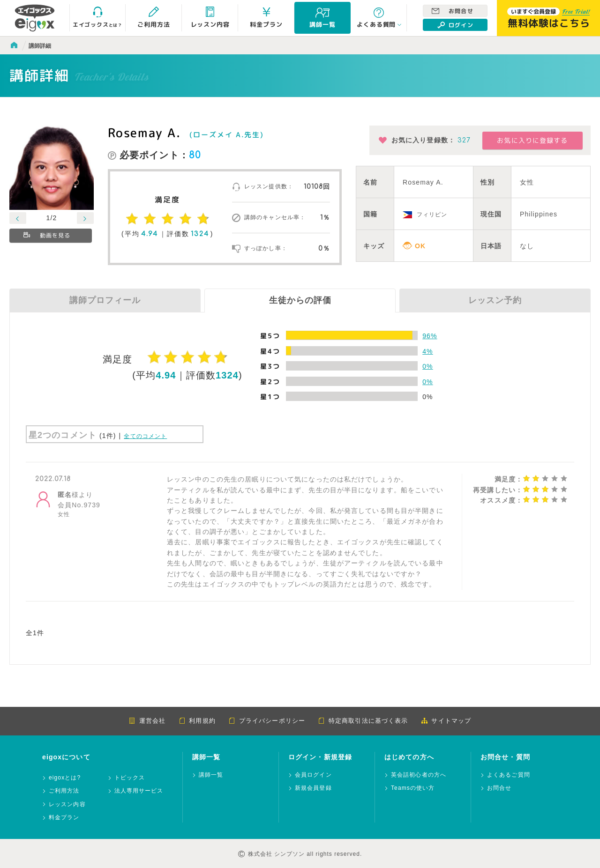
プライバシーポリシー (267, 721)
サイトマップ (446, 721)
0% (427, 366)
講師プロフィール (105, 300)
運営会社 (147, 721)
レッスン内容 (67, 805)
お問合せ (453, 11)
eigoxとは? (65, 778)
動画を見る (48, 236)
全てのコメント (145, 436)
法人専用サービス (139, 791)
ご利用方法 (64, 791)
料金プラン (64, 818)
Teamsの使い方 (413, 788)
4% (427, 351)
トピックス (130, 778)
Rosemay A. (144, 133)
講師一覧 (211, 775)
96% (430, 336)
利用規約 (197, 721)
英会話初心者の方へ (419, 775)
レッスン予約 (495, 300)
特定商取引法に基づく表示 (363, 721)
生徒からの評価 (300, 300)
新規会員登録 (313, 788)
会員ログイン (313, 775)
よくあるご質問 (509, 775)
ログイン (455, 25)
